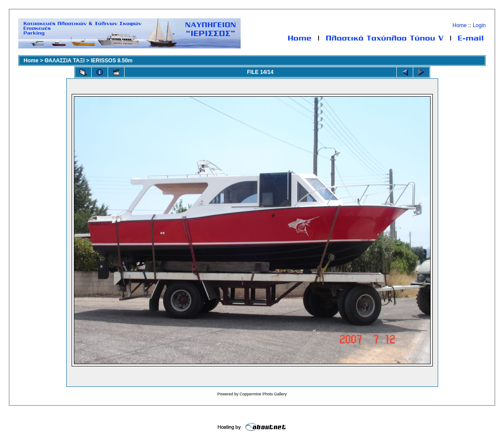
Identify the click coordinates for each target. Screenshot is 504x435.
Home (460, 25)
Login (479, 25)
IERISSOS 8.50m (112, 61)
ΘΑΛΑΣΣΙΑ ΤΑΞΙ (65, 61)
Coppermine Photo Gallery (263, 394)
